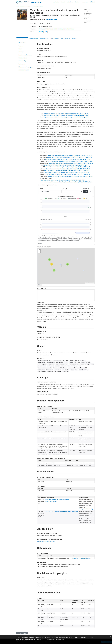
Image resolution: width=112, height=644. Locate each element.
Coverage (21, 52)
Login (93, 2)
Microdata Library (36, 2)
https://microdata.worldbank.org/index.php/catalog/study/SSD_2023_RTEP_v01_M (70, 176)
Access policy (22, 61)
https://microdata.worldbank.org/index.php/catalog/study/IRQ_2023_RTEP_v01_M (65, 165)
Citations (77, 2)
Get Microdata (51, 19)
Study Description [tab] (22, 39)
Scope (20, 49)
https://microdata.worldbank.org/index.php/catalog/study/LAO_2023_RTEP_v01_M (68, 167)
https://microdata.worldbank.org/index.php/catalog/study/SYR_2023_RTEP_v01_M (62, 180)
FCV (31, 6)
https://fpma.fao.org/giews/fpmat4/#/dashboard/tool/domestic (62, 511)
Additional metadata (24, 70)
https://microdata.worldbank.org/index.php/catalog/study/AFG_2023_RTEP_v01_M (69, 157)
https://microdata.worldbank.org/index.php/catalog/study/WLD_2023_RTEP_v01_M (66, 115)
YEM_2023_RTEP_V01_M (38, 6)
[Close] (111, 636)
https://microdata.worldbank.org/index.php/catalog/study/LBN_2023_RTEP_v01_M (68, 169)
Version (21, 46)
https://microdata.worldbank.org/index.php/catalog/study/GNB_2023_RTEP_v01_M (71, 163)
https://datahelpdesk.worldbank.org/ (82, 558)
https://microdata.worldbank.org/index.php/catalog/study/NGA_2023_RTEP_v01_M (67, 172)
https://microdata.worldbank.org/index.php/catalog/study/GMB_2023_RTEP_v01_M (70, 161)
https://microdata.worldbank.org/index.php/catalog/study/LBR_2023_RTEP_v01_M (66, 171)
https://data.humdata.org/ (86, 509)
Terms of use (85, 2)
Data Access (22, 64)
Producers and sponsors (25, 55)
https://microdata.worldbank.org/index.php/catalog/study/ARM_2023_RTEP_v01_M (68, 159)
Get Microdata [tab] (55, 39)
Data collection (23, 58)
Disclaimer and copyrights (26, 67)
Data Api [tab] (74, 39)
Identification (22, 43)
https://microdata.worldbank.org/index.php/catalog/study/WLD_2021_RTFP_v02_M (66, 113)
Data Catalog (56, 2)
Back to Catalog (22, 633)
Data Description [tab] (34, 39)
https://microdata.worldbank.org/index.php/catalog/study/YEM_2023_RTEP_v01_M (70, 182)
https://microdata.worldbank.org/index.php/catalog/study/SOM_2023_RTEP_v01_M (67, 174)
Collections (70, 2)
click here (61, 640)
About (63, 2)
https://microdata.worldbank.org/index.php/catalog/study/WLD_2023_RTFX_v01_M (66, 117)
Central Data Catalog (24, 6)
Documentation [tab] (44, 39)
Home (18, 6)
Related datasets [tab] (66, 39)
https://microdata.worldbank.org (46, 541)
